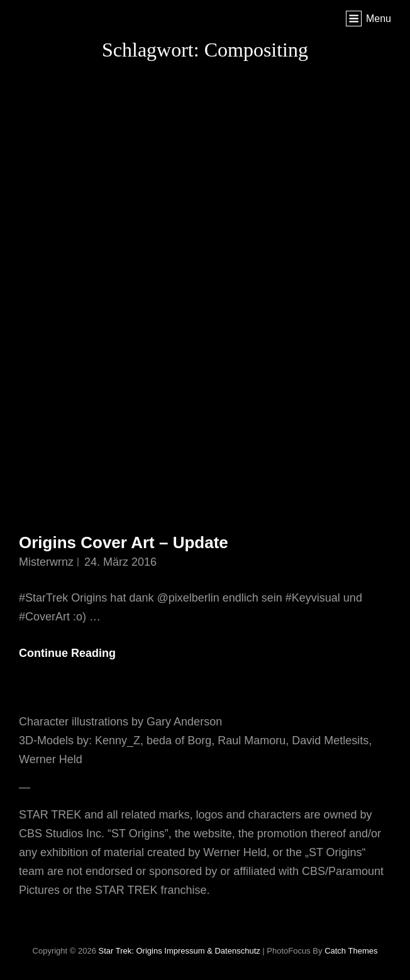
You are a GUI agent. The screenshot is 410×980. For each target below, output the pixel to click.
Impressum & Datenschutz (212, 951)
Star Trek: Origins (130, 951)
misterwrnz (46, 562)
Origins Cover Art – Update (124, 542)
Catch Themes (351, 951)
